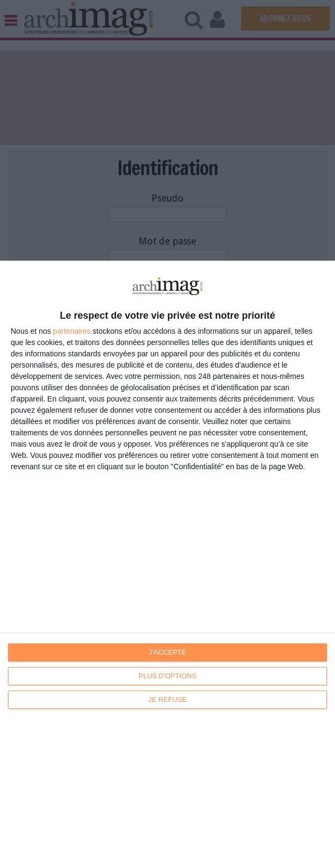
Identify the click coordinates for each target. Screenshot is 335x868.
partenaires (72, 331)
